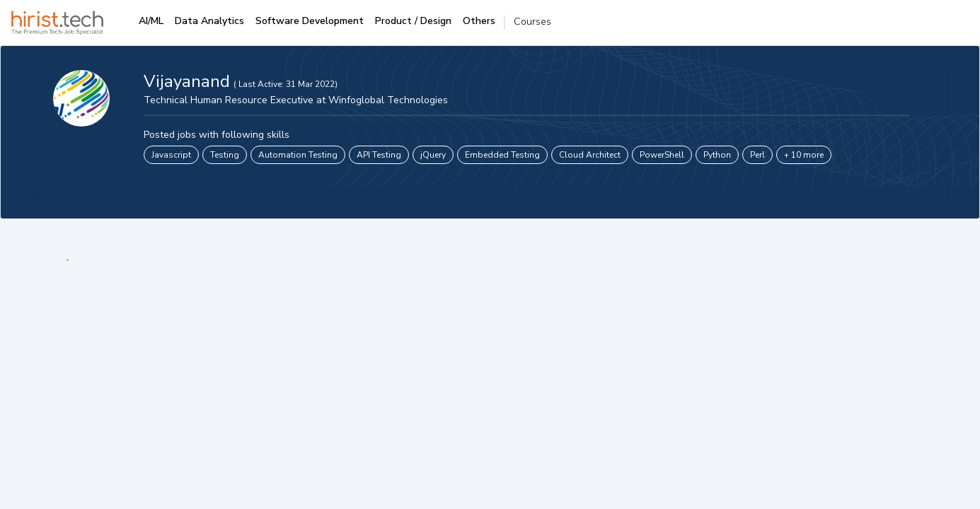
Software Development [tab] (310, 21)
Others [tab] (479, 21)
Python (717, 155)
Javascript (171, 155)
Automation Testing (298, 155)
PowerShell (662, 155)
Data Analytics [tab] (209, 21)
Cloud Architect (590, 155)
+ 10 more (804, 155)
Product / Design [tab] (413, 21)
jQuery (433, 155)
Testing (225, 155)
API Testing (379, 155)
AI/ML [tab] (151, 21)
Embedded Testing (502, 155)
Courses (532, 22)
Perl (757, 155)
